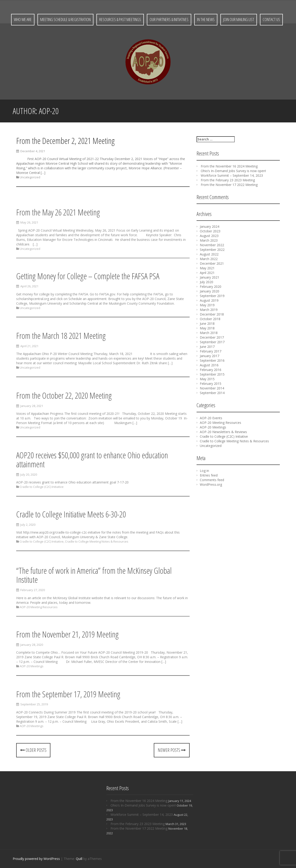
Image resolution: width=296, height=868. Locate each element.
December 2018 (212, 314)
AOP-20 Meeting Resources (39, 626)
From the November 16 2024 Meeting (229, 166)
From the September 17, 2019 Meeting (68, 712)
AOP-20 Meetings (32, 684)
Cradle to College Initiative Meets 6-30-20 (71, 530)
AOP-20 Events (211, 418)
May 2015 (207, 379)
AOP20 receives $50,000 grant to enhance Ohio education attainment (92, 477)
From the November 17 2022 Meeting (229, 185)
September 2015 (212, 374)
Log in (204, 471)
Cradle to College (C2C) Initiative (42, 504)
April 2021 (207, 273)
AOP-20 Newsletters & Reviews (223, 432)
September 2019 (212, 296)
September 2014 (212, 393)
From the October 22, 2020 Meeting (64, 413)
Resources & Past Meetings (120, 19)
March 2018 (209, 333)
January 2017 (210, 356)
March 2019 (209, 310)
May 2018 (207, 328)
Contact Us (271, 19)
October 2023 (210, 231)
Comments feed (212, 480)
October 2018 (210, 319)
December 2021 (212, 263)
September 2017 (212, 342)
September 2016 (212, 360)
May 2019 (207, 305)
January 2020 (210, 291)
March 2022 (209, 259)
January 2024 (210, 226)
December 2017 (212, 337)
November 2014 (212, 388)
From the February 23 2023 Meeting (228, 180)
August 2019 (209, 300)
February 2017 (211, 351)
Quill (79, 859)
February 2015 (211, 384)
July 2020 (207, 282)
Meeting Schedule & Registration (65, 19)
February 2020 (211, 287)
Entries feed (209, 475)
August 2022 (209, 254)
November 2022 (212, 245)
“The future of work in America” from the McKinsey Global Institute (94, 594)
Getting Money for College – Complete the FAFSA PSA (88, 293)
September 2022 (212, 250)
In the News (206, 19)
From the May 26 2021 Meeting (58, 232)
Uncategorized (30, 177)
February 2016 (211, 370)
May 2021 (207, 268)
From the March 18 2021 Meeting (61, 353)
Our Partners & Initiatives (169, 19)
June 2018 (207, 323)
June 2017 (207, 347)
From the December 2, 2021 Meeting (65, 141)
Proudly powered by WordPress (36, 859)
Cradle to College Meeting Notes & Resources (97, 557)
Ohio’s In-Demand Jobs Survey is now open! (233, 171)
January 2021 (210, 277)
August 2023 (209, 236)
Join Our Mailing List (239, 19)
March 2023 (209, 240)
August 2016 (209, 365)
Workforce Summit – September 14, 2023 (232, 175)
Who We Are (23, 19)
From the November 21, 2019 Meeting (67, 652)
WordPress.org (211, 484)
